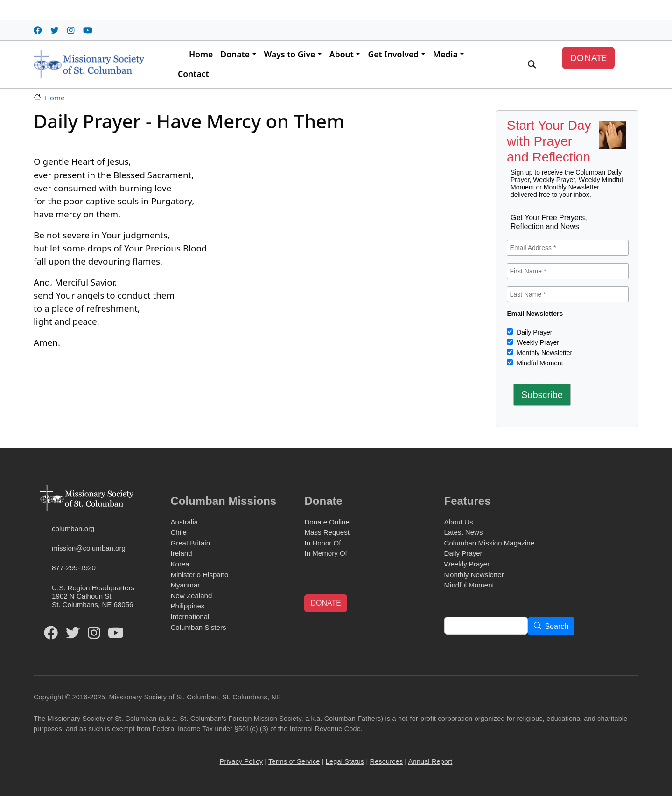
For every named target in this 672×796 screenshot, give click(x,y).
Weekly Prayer (537, 342)
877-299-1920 (74, 568)
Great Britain (190, 543)
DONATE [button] (325, 603)
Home (201, 54)
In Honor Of (322, 543)
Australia (184, 522)
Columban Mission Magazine (490, 543)
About (342, 54)
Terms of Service (294, 761)
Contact (193, 74)
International (190, 617)
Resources (387, 761)
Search (557, 626)
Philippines (187, 606)
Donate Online (327, 522)
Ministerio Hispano (199, 575)
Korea (180, 564)
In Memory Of (325, 553)
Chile (178, 532)
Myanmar (185, 585)
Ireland (181, 553)
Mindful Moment (539, 363)
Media (445, 54)
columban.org (73, 528)
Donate (235, 54)
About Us (459, 522)
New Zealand (191, 596)
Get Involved (393, 54)
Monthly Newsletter (543, 353)
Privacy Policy (241, 761)
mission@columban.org (89, 548)
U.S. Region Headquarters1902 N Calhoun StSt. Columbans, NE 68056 (93, 596)
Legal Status (345, 761)
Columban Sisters (198, 627)
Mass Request (327, 532)
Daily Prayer (533, 332)
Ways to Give (290, 54)
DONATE (588, 58)
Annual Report (430, 761)
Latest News (464, 532)
